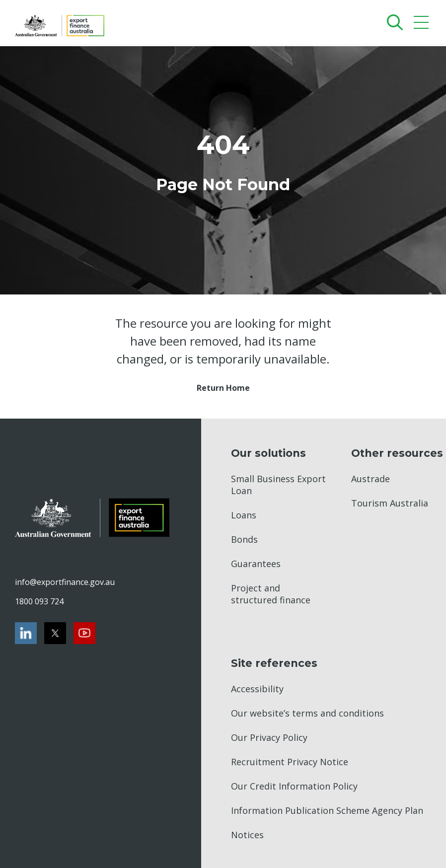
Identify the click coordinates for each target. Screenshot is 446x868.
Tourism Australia (390, 503)
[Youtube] (84, 633)
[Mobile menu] (422, 25)
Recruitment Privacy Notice (290, 762)
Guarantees (256, 564)
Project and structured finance (271, 594)
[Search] (393, 22)
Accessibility (257, 689)
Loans (244, 515)
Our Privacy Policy (269, 737)
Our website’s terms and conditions (307, 713)
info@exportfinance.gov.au (65, 582)
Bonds (244, 539)
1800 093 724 (39, 601)
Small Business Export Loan (278, 485)
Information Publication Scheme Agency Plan (327, 810)
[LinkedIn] (26, 633)
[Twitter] (55, 633)
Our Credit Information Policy (294, 786)
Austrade (371, 479)
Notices (247, 835)
